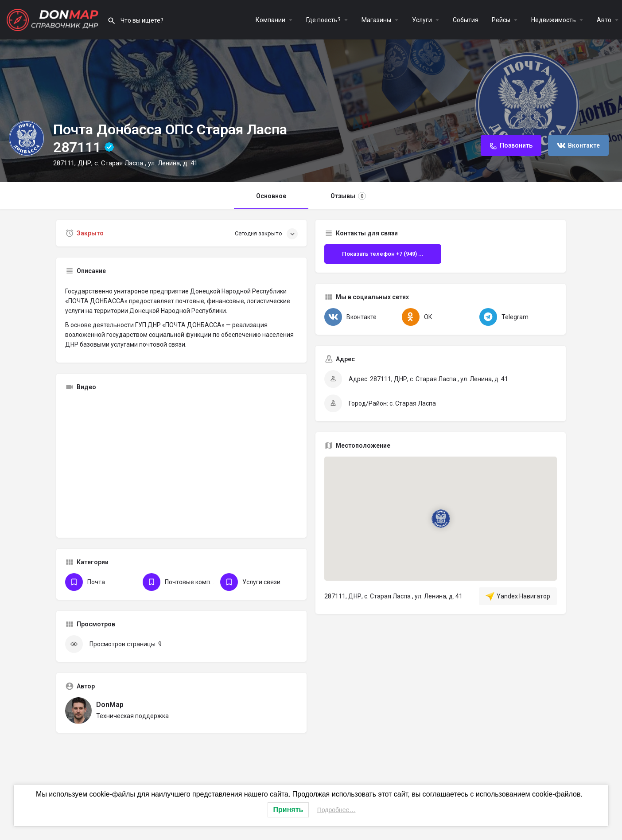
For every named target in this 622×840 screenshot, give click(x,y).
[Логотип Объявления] (27, 138)
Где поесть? (323, 20)
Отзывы (348, 196)
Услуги (422, 20)
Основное (271, 196)
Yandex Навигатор (518, 596)
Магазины (376, 20)
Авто (604, 20)
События (466, 20)
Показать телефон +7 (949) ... (383, 254)
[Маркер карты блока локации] (440, 519)
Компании (270, 20)
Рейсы (501, 20)
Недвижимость (554, 20)
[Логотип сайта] (54, 19)
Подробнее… (336, 810)
